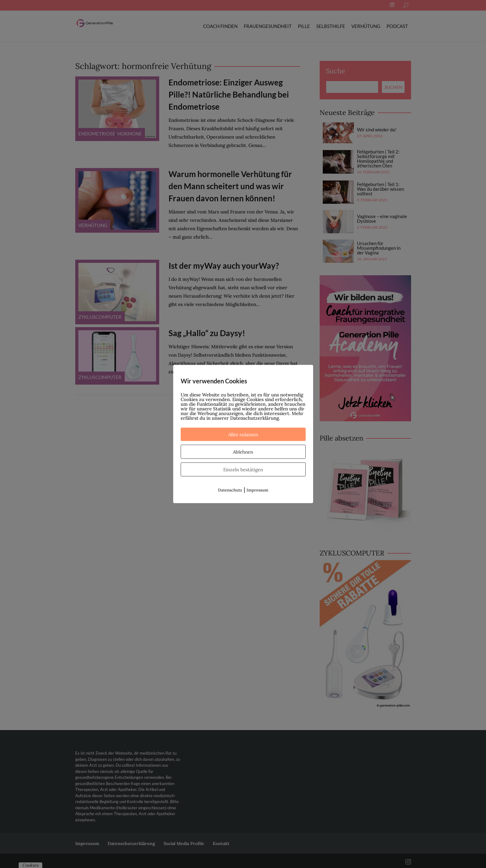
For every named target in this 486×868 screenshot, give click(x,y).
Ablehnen (243, 452)
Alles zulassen (243, 434)
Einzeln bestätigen (243, 470)
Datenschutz (230, 490)
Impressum (257, 490)
